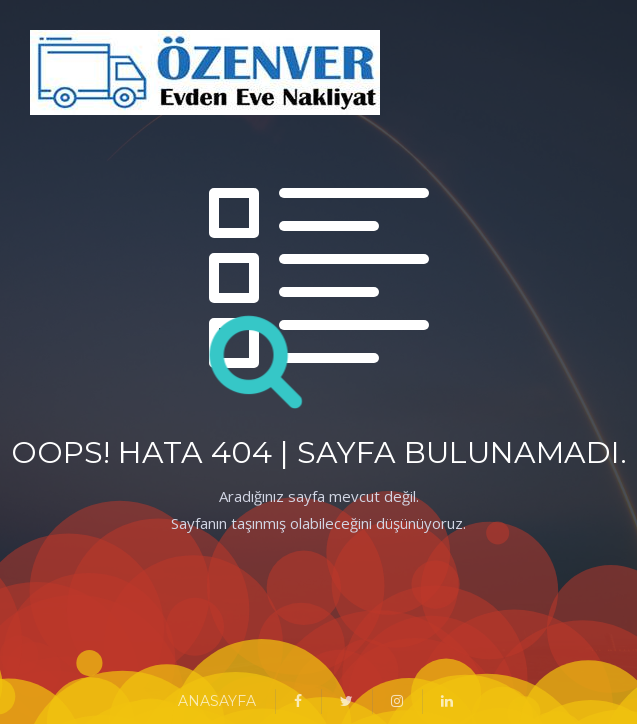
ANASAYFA (217, 701)
